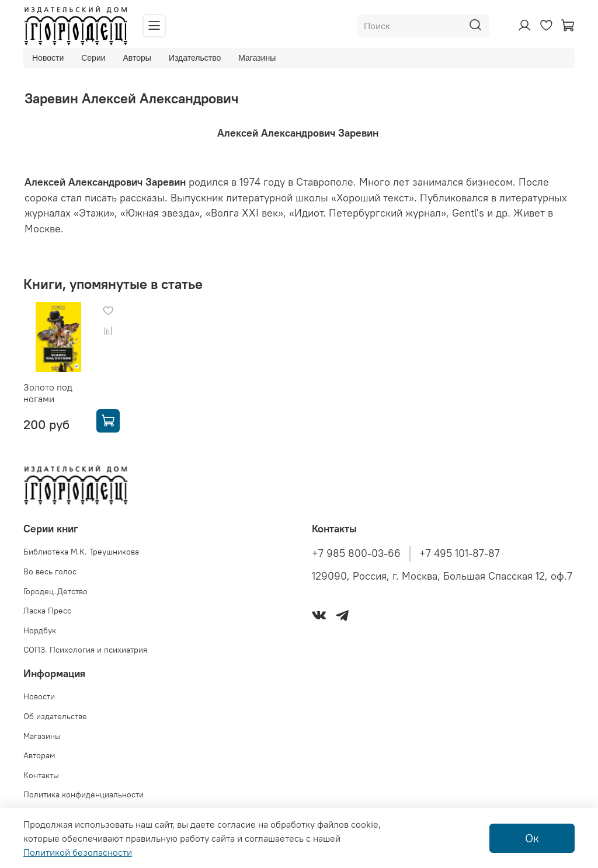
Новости (48, 58)
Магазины (257, 58)
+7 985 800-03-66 (356, 553)
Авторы (137, 58)
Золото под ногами (48, 393)
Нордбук (40, 630)
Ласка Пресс (47, 611)
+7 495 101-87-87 (460, 553)
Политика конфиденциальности (84, 794)
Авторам (39, 755)
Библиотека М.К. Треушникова (81, 552)
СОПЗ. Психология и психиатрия (85, 650)
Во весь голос (50, 571)
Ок (532, 838)
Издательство (195, 58)
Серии (93, 58)
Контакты (41, 775)
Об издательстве (55, 716)
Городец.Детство (55, 591)
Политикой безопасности (78, 852)
